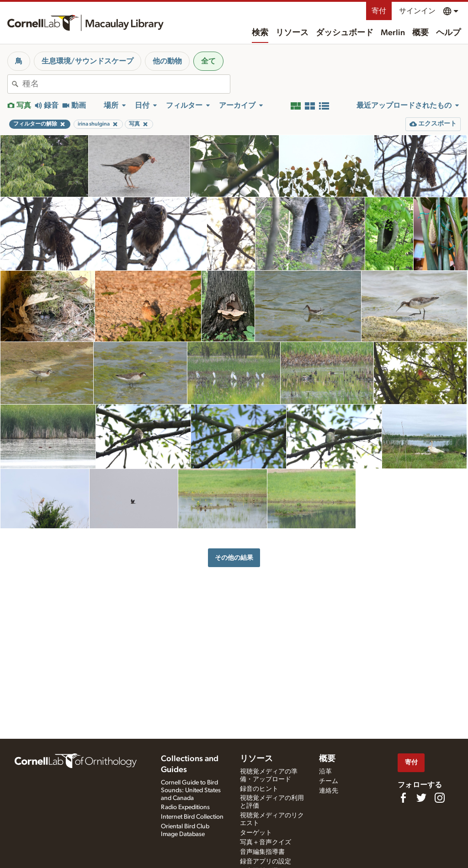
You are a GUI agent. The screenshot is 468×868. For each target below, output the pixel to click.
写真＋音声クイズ (266, 842)
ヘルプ (448, 33)
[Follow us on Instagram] (440, 798)
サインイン (417, 11)
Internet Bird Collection (192, 817)
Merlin (393, 33)
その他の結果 (234, 558)
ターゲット (256, 833)
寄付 (379, 11)
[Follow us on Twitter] (421, 798)
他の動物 (167, 61)
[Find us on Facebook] (403, 798)
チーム (329, 781)
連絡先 (329, 791)
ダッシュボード (345, 33)
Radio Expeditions (185, 807)
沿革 (325, 772)
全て (208, 61)
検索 (260, 33)
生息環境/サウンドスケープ (88, 61)
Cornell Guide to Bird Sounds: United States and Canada (191, 790)
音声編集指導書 (262, 852)
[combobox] (126, 84)
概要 (420, 33)
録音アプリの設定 (266, 862)
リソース (292, 33)
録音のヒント (259, 789)
